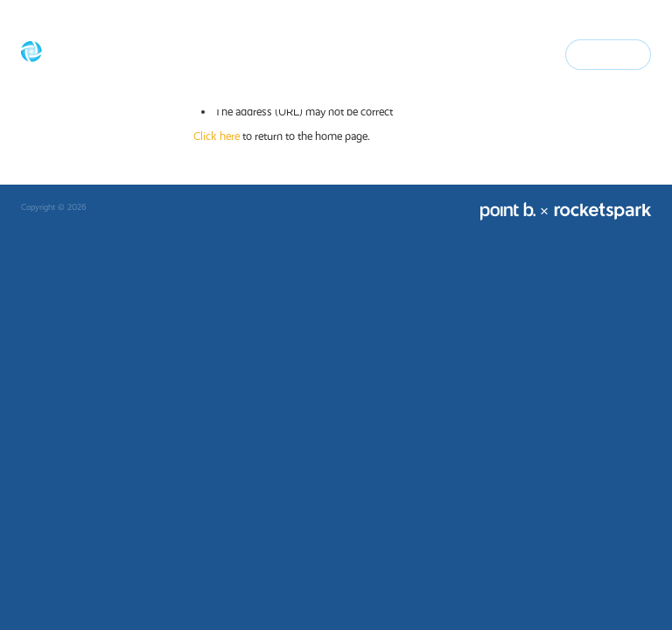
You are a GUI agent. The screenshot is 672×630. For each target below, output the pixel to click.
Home (237, 54)
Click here (217, 136)
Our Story (291, 54)
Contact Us (608, 54)
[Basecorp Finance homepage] (84, 55)
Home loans (362, 54)
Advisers (429, 54)
